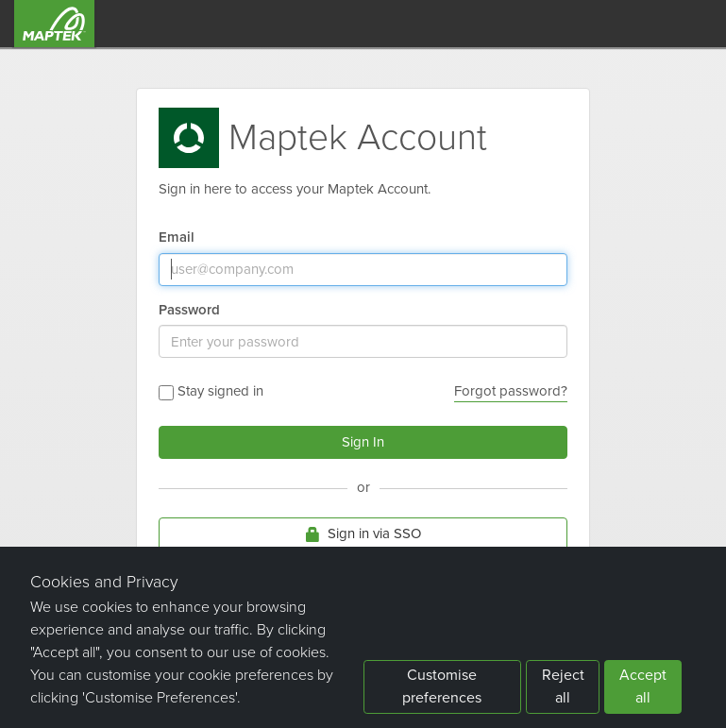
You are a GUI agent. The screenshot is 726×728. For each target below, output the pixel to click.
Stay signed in (211, 391)
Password (189, 310)
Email (177, 237)
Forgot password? (511, 391)
